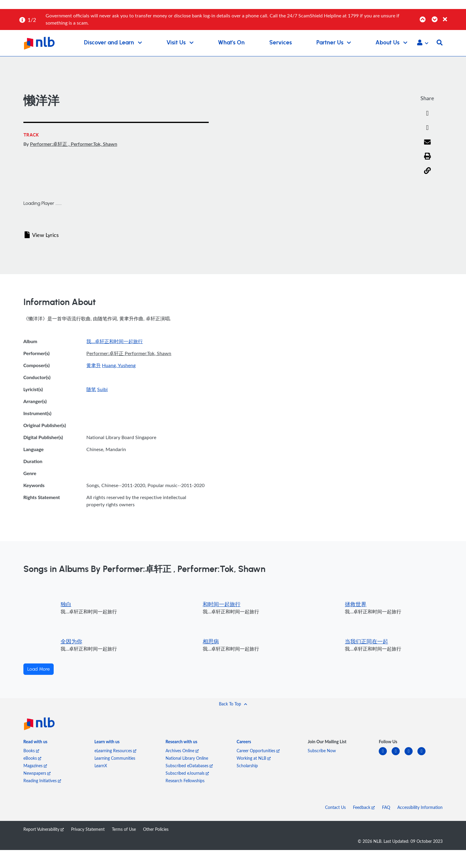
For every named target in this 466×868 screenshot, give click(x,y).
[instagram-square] (411, 755)
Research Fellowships (185, 781)
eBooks (32, 758)
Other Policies (156, 829)
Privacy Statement (88, 829)
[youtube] (424, 755)
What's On (231, 43)
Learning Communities (115, 758)
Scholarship (247, 766)
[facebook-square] (398, 755)
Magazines (35, 766)
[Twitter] (427, 128)
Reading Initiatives (42, 781)
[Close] (453, 16)
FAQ (386, 807)
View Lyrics (42, 235)
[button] (423, 43)
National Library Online (187, 758)
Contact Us (335, 807)
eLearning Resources (115, 751)
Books (31, 751)
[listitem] (35, 743)
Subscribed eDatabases (189, 766)
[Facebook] (427, 113)
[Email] (427, 142)
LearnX (101, 766)
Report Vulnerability (44, 829)
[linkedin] (385, 755)
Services (281, 43)
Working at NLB (254, 758)
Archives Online (182, 751)
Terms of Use (124, 829)
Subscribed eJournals (187, 773)
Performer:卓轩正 (49, 144)
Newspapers (37, 773)
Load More (39, 669)
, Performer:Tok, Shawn (93, 144)
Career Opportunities (258, 751)
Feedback (364, 807)
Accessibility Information (420, 807)
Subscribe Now (322, 751)
